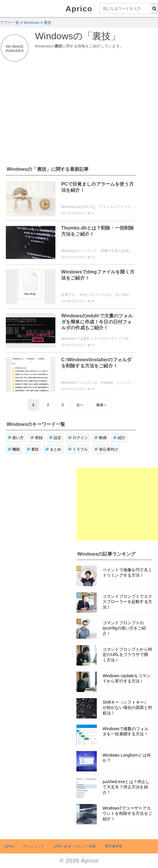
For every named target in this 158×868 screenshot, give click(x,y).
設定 (55, 438)
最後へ (101, 405)
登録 (37, 438)
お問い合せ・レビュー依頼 (75, 846)
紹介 (119, 438)
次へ (80, 405)
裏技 (33, 449)
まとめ (53, 449)
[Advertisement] (79, 111)
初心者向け (106, 449)
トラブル (78, 449)
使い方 (16, 438)
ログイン (78, 438)
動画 (100, 438)
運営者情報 (114, 846)
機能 (14, 449)
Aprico (79, 9)
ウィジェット (34, 846)
